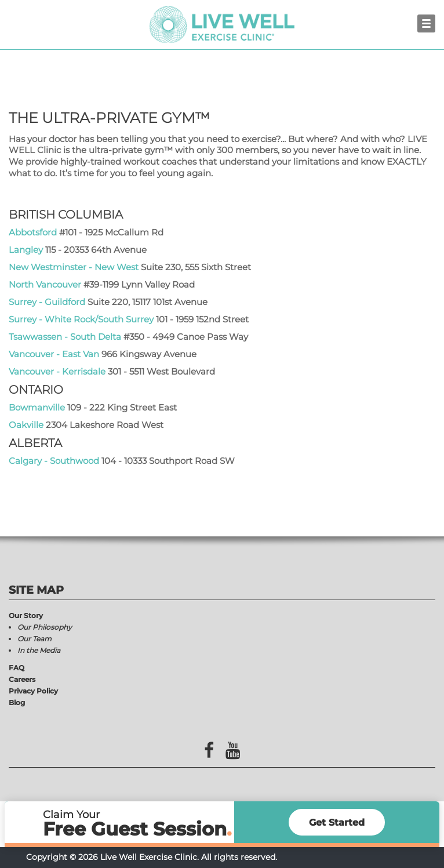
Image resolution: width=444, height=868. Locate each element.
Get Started (337, 822)
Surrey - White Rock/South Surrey (82, 319)
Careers (22, 679)
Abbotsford (33, 232)
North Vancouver (45, 284)
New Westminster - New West (74, 267)
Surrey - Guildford (47, 302)
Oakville (26, 425)
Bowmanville (37, 407)
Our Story (26, 615)
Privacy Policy (33, 691)
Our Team (34, 639)
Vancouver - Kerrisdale (57, 371)
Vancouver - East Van (54, 354)
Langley (26, 250)
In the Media (39, 650)
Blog (17, 702)
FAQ (17, 668)
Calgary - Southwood (54, 461)
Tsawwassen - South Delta (65, 337)
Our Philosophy (45, 627)
